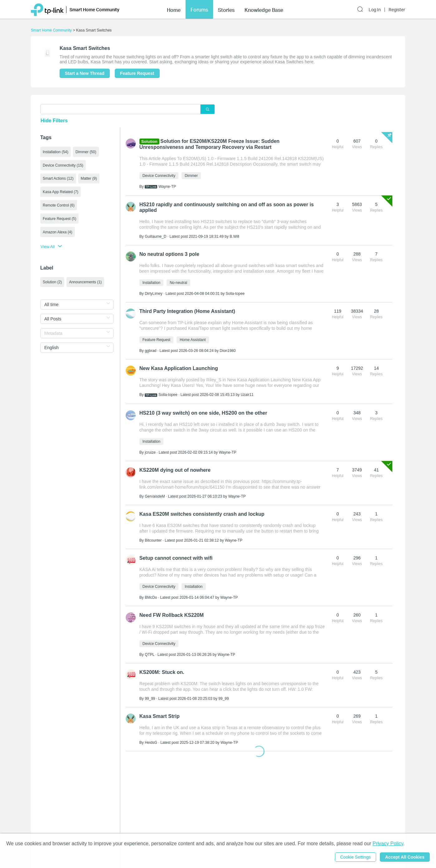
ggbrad (150, 351)
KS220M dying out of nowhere (175, 470)
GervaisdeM (155, 496)
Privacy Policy (388, 844)
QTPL (150, 655)
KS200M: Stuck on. (162, 672)
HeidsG (151, 743)
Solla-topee (235, 294)
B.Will (234, 237)
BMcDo (151, 597)
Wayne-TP (167, 187)
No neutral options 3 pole (169, 254)
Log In (375, 10)
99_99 (150, 699)
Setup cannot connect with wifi (176, 558)
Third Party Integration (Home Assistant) (187, 311)
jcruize (150, 452)
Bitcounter (153, 540)
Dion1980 (228, 351)
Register (397, 10)
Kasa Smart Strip (160, 716)
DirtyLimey (154, 294)
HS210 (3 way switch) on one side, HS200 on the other (203, 413)
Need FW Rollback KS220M (172, 615)
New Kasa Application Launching (179, 368)
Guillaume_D (155, 237)
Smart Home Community (51, 30)
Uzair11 (247, 395)
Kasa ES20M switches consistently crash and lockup (202, 514)
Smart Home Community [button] (94, 10)
